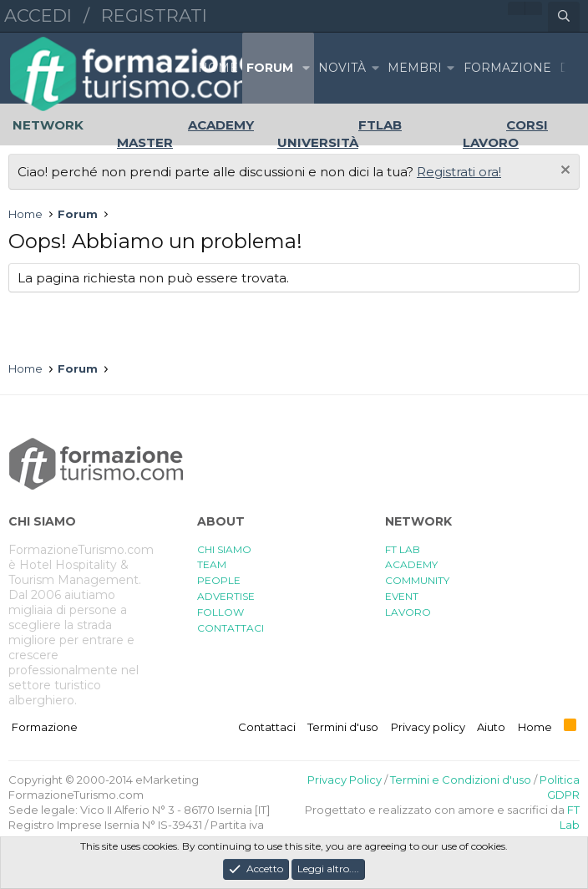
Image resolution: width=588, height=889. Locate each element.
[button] (306, 68)
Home (218, 68)
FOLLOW (220, 612)
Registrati (154, 15)
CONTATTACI (231, 628)
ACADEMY (411, 564)
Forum (270, 68)
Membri (415, 68)
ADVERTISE (226, 596)
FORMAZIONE (507, 68)
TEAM (212, 564)
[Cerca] (564, 17)
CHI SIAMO (224, 549)
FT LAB (403, 549)
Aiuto (491, 727)
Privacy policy (428, 727)
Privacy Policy (345, 780)
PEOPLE (219, 580)
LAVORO (408, 612)
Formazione (45, 727)
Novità (342, 68)
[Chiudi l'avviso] (563, 172)
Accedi (38, 15)
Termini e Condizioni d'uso (461, 780)
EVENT (402, 596)
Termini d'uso (343, 727)
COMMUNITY (417, 580)
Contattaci (267, 727)
